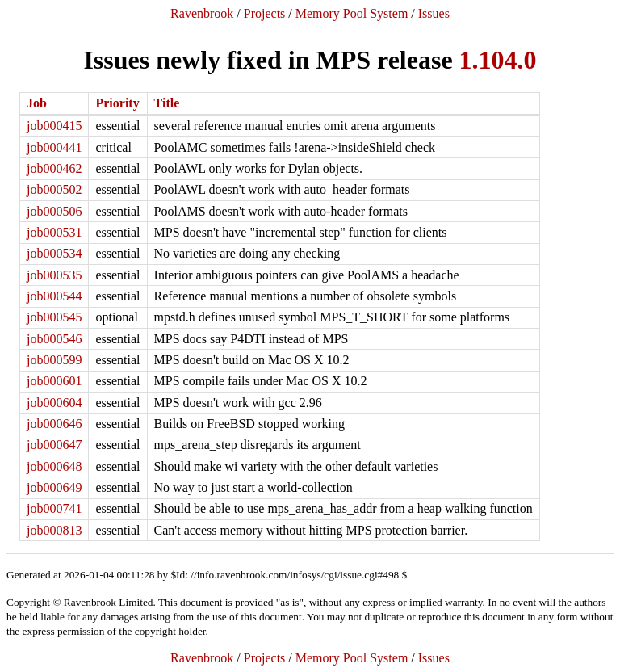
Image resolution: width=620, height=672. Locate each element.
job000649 (54, 487)
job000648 (54, 466)
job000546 (54, 339)
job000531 (54, 232)
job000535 (54, 275)
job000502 (54, 189)
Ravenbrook (202, 13)
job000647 (54, 445)
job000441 (54, 147)
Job (37, 103)
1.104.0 (498, 60)
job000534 (54, 253)
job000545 (54, 317)
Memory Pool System (352, 13)
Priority (117, 103)
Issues (434, 13)
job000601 (54, 381)
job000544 (54, 296)
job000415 (54, 126)
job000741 (54, 508)
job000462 (54, 168)
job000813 (54, 530)
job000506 (54, 211)
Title (167, 103)
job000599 (54, 360)
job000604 (54, 403)
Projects (265, 13)
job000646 (54, 424)
